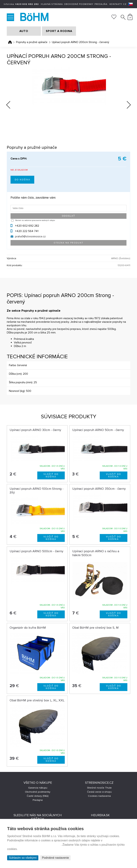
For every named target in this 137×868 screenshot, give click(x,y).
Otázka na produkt (69, 243)
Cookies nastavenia (99, 796)
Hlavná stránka (52, 4)
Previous (11, 104)
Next (126, 106)
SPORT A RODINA (59, 31)
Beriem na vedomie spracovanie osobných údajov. (35, 220)
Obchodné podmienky (79, 4)
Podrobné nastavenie (55, 858)
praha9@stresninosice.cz (30, 236)
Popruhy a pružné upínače (32, 42)
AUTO (24, 31)
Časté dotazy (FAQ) (38, 796)
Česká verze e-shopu (99, 792)
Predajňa (101, 4)
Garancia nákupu (38, 788)
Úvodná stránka (10, 42)
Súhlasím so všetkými (23, 858)
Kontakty (116, 4)
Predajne (38, 800)
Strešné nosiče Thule (99, 788)
